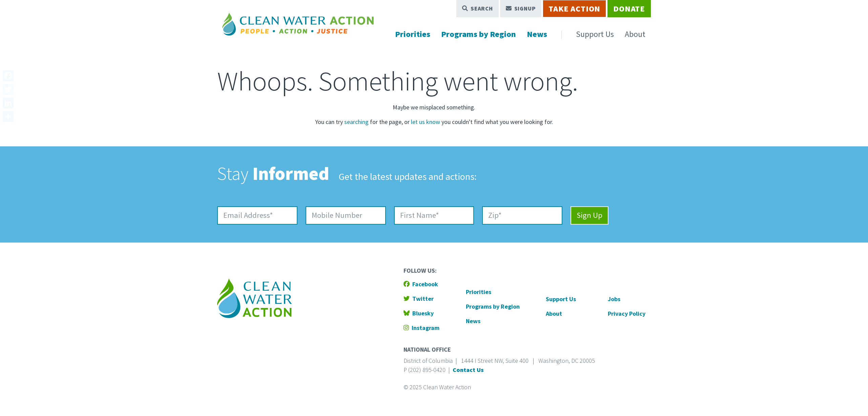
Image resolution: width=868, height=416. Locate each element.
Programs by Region (479, 34)
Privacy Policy (627, 314)
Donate (629, 9)
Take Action (574, 9)
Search (478, 8)
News (537, 34)
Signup (521, 8)
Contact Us (468, 370)
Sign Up (590, 215)
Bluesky (419, 313)
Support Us (595, 34)
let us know (426, 122)
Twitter (419, 299)
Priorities (413, 34)
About (635, 34)
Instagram (421, 328)
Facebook (421, 284)
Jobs (614, 299)
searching (356, 122)
